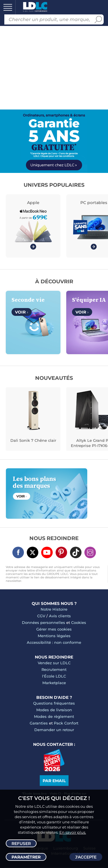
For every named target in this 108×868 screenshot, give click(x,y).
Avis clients (60, 616)
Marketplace (54, 683)
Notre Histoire (54, 609)
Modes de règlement (54, 716)
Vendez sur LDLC (54, 663)
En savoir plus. (73, 832)
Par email (54, 781)
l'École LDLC (54, 676)
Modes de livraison (54, 710)
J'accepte (86, 857)
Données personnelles (43, 622)
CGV (41, 616)
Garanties (39, 723)
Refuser (21, 844)
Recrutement (54, 669)
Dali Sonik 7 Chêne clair (33, 440)
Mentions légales (54, 636)
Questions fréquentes (54, 703)
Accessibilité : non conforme (54, 642)
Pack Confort (66, 723)
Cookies (79, 622)
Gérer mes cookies (54, 629)
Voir (22, 312)
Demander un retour (54, 730)
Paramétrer (26, 857)
